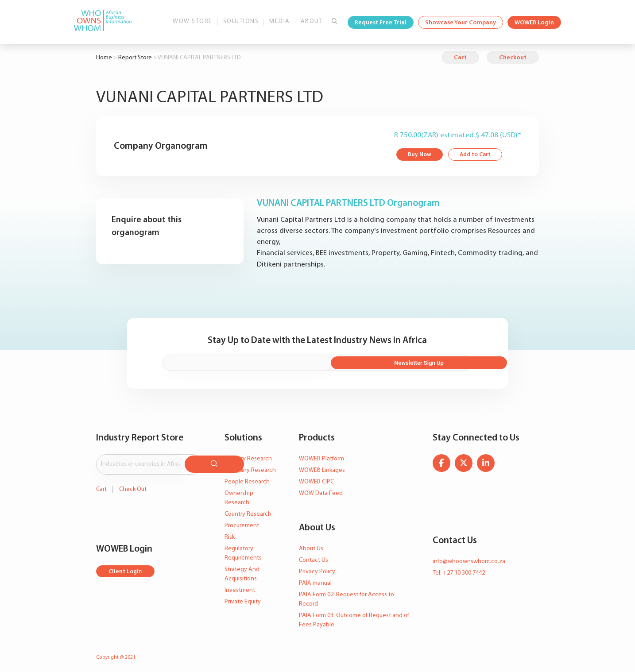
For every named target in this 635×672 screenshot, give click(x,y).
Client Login (126, 566)
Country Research (248, 511)
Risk (230, 534)
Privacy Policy (317, 569)
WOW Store (193, 21)
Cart (460, 58)
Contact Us (314, 557)
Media (280, 21)
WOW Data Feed (321, 490)
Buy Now (420, 155)
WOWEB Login (534, 23)
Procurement (242, 523)
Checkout (513, 58)
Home (104, 58)
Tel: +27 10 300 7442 (459, 570)
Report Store (135, 58)
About (312, 21)
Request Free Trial (381, 23)
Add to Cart (478, 155)
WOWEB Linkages (322, 467)
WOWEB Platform (321, 456)
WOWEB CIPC (316, 479)
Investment (240, 587)
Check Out (133, 484)
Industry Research (248, 456)
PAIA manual (315, 580)
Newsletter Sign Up (424, 360)
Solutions (241, 21)
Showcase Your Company (461, 23)
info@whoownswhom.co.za (469, 558)
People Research (247, 479)
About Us (311, 546)
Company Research (250, 467)
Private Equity (243, 599)
